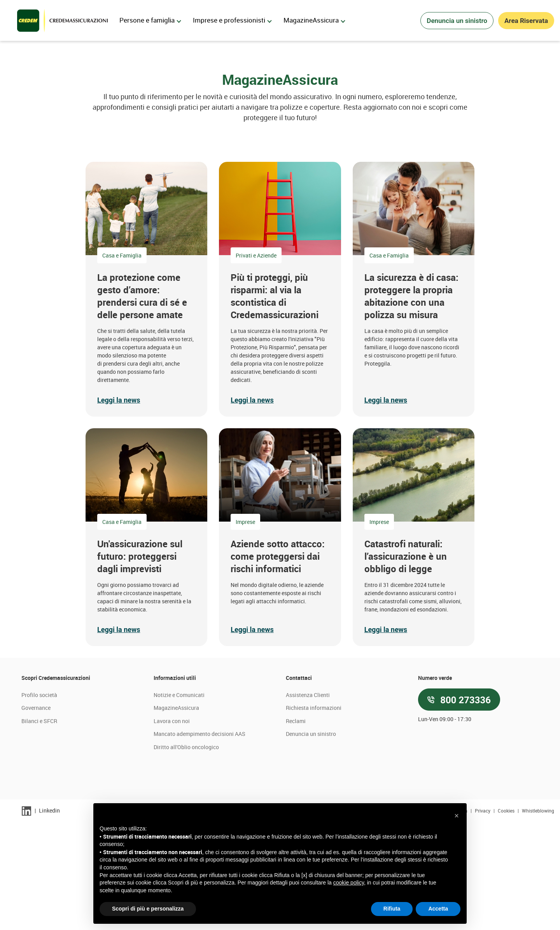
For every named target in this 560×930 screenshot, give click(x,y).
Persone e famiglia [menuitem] (150, 20)
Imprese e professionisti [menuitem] (232, 20)
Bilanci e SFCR (39, 829)
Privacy (483, 918)
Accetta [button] (438, 909)
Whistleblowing (538, 918)
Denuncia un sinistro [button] (457, 21)
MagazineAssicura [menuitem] (314, 20)
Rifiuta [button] (392, 909)
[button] (146, 397)
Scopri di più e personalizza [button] (148, 909)
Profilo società (39, 802)
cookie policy (349, 883)
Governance (36, 815)
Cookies (507, 918)
